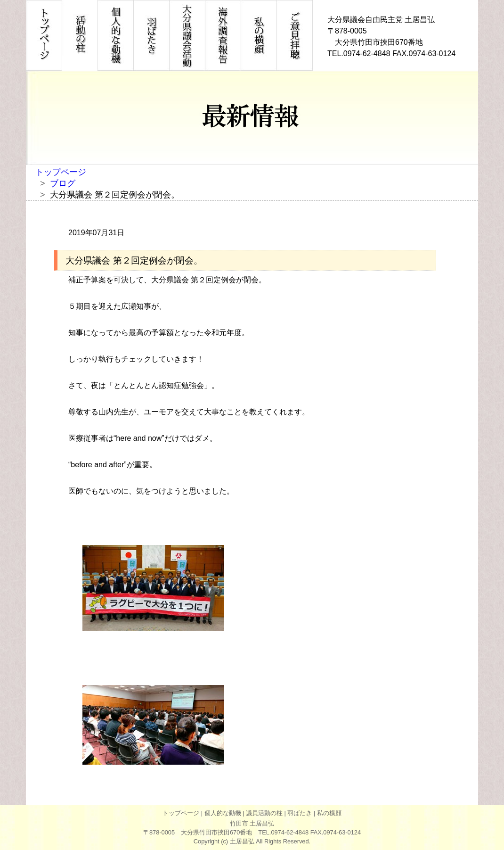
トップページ (61, 172)
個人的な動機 (223, 813)
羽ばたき (300, 813)
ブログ (63, 183)
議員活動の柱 (264, 813)
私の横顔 (329, 813)
